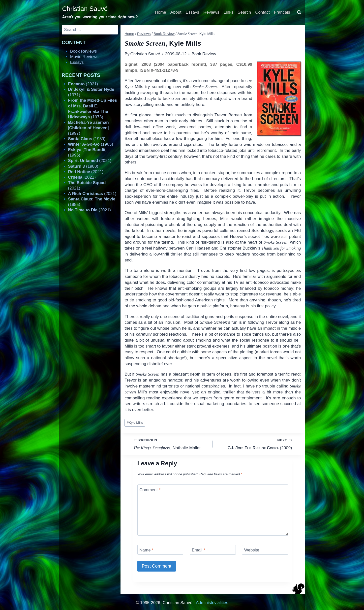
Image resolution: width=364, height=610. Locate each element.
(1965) (91, 144)
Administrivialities (212, 603)
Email (198, 550)
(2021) (83, 84)
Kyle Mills (135, 423)
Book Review (204, 54)
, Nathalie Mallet (171, 444)
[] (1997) (88, 128)
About (176, 12)
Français (282, 12)
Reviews (211, 12)
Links (229, 12)
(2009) (255, 444)
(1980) (83, 166)
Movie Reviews (84, 57)
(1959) (87, 139)
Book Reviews (84, 51)
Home (161, 12)
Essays (193, 12)
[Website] (265, 550)
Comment (150, 490)
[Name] (160, 550)
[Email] (213, 550)
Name (146, 550)
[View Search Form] (299, 12)
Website (252, 550)
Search (244, 12)
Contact (262, 12)
